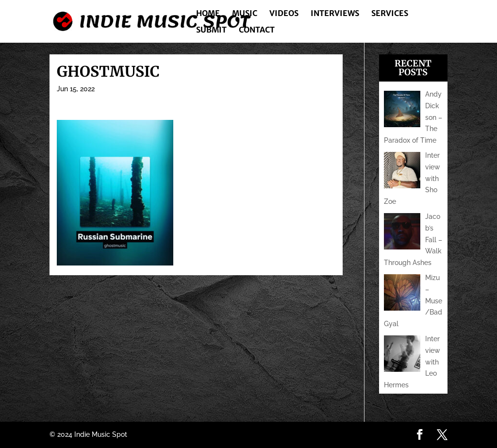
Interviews (335, 14)
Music (245, 14)
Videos (284, 14)
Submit (211, 30)
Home (208, 14)
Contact (257, 30)
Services (390, 14)
